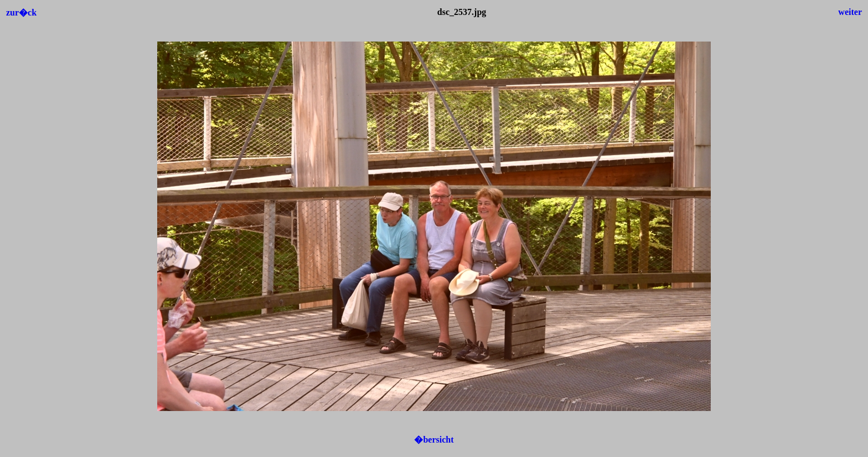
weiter (850, 12)
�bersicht (434, 440)
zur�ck (21, 12)
